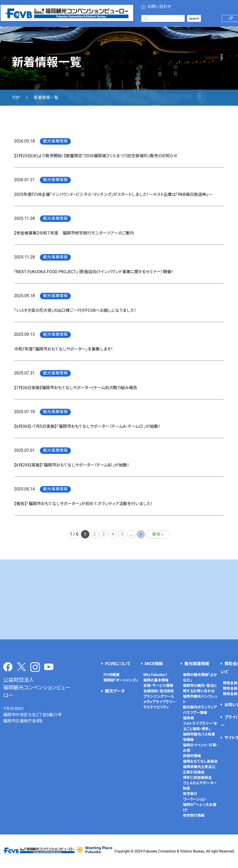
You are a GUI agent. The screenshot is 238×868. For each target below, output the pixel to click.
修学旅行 (190, 794)
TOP (16, 98)
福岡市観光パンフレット (200, 699)
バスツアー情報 (195, 713)
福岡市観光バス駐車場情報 (199, 737)
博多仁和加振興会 (197, 778)
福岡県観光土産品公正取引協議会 (199, 769)
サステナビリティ (156, 707)
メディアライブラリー (160, 702)
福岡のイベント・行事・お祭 (200, 748)
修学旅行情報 (194, 815)
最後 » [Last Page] (158, 534)
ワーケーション (195, 799)
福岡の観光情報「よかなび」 (200, 677)
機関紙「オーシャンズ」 (121, 680)
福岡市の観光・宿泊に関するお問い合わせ (200, 688)
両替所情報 (192, 756)
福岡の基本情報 (156, 680)
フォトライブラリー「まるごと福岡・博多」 (200, 726)
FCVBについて (118, 664)
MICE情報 (154, 664)
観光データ (115, 691)
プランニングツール (159, 696)
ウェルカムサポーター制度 (200, 786)
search (194, 18)
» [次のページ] (141, 534)
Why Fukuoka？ (155, 675)
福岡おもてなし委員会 (200, 761)
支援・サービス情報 (158, 686)
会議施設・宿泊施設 (159, 691)
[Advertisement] (119, 599)
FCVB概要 (112, 675)
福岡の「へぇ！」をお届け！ (200, 807)
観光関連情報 (197, 664)
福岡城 (188, 718)
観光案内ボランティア (200, 707)
